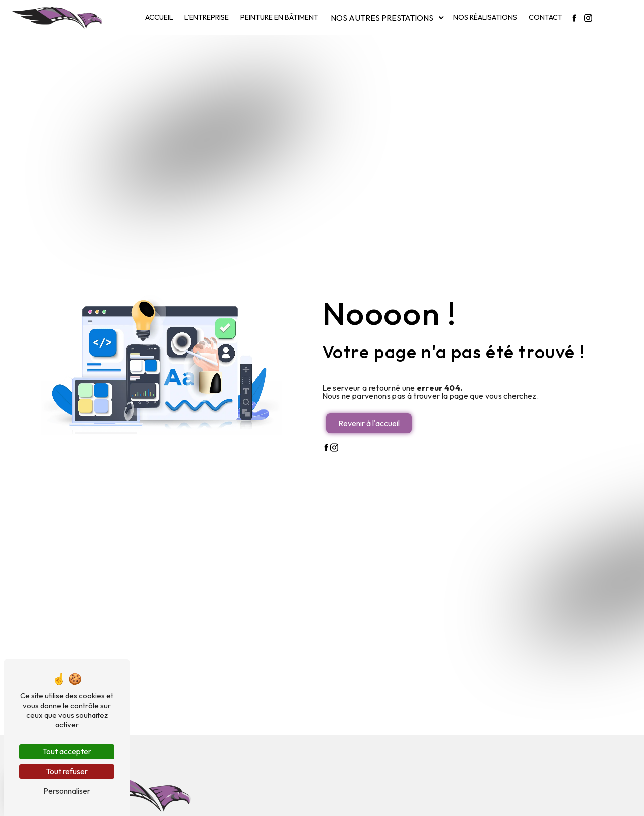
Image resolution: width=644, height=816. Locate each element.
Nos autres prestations (382, 18)
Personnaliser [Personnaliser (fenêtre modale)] (67, 791)
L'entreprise (207, 17)
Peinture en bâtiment (279, 17)
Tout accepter (67, 751)
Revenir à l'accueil (369, 423)
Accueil (159, 17)
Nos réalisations (485, 17)
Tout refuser (67, 771)
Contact (545, 17)
